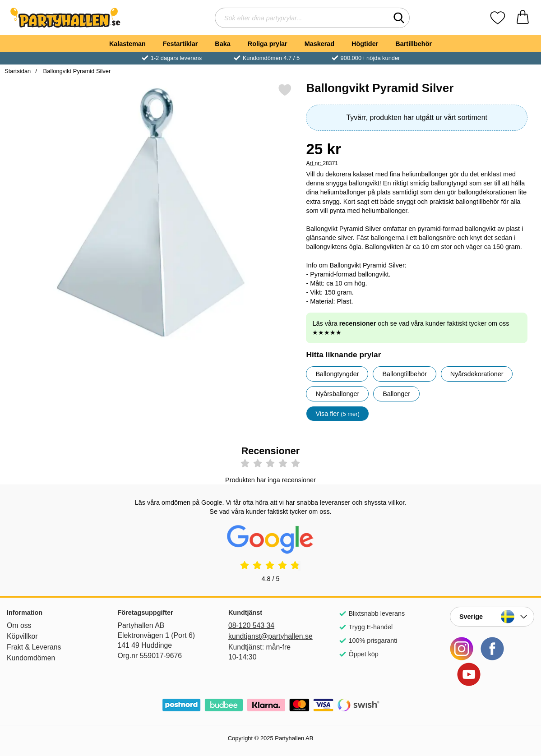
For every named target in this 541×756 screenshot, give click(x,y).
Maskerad (319, 44)
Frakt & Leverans (34, 647)
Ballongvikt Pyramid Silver (76, 71)
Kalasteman (127, 44)
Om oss (19, 625)
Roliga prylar (268, 44)
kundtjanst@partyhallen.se (270, 636)
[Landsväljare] (492, 617)
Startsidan (18, 71)
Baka (222, 44)
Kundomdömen (31, 658)
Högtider (365, 44)
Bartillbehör (414, 44)
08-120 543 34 (251, 625)
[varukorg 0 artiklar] (523, 18)
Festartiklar (180, 44)
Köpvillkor (22, 636)
